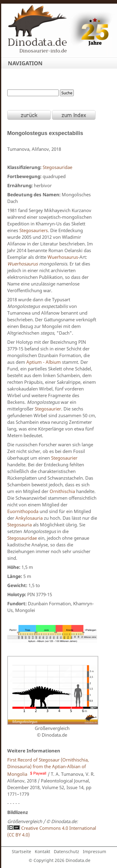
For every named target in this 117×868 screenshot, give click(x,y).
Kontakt (42, 851)
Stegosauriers (34, 230)
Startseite (21, 851)
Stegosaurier (48, 409)
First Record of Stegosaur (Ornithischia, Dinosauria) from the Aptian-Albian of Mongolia (48, 767)
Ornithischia (62, 491)
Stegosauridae (57, 167)
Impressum (94, 851)
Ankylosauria (29, 518)
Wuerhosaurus (63, 257)
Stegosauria (19, 525)
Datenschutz (67, 851)
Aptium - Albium (44, 362)
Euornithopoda (23, 511)
